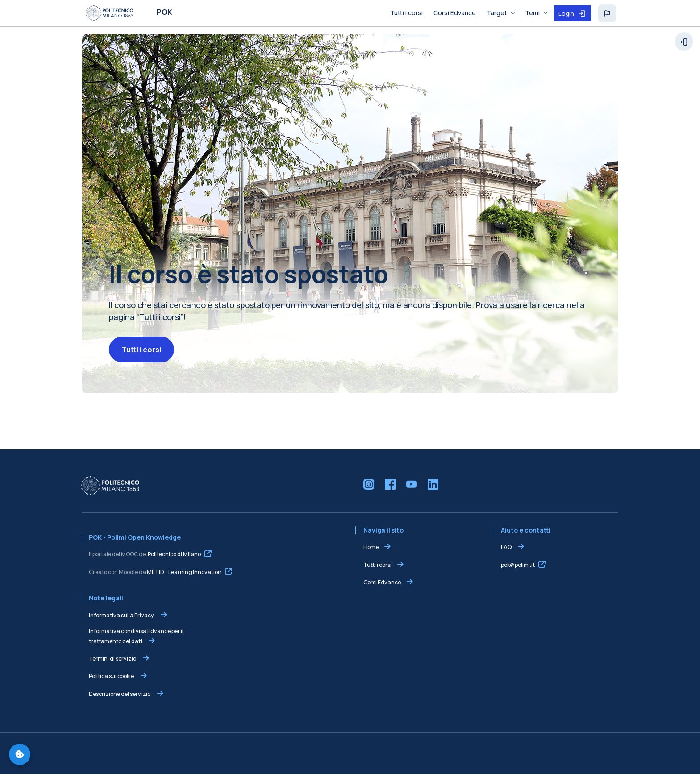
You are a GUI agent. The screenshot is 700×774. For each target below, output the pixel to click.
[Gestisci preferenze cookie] (20, 754)
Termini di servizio (113, 659)
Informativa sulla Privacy (122, 615)
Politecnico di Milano (174, 554)
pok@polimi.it (518, 565)
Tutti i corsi (142, 350)
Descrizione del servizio (120, 694)
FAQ (507, 547)
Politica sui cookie (112, 676)
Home (371, 547)
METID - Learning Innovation (184, 572)
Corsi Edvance (382, 582)
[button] (607, 13)
